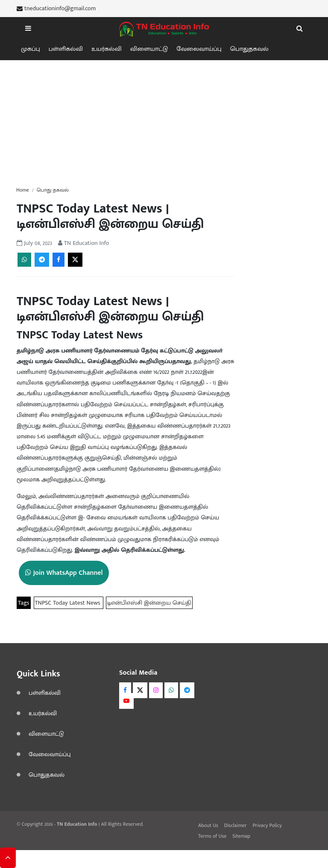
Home (23, 190)
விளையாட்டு (149, 49)
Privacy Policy (267, 825)
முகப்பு (31, 49)
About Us (208, 825)
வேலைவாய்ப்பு (199, 49)
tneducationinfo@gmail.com (60, 9)
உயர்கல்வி (107, 49)
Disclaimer (236, 825)
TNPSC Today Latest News (69, 603)
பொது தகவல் (53, 190)
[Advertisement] (164, 120)
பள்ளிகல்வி (66, 49)
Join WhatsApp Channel (64, 573)
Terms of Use (212, 836)
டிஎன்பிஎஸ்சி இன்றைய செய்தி (149, 603)
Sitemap (241, 836)
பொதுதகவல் (249, 49)
